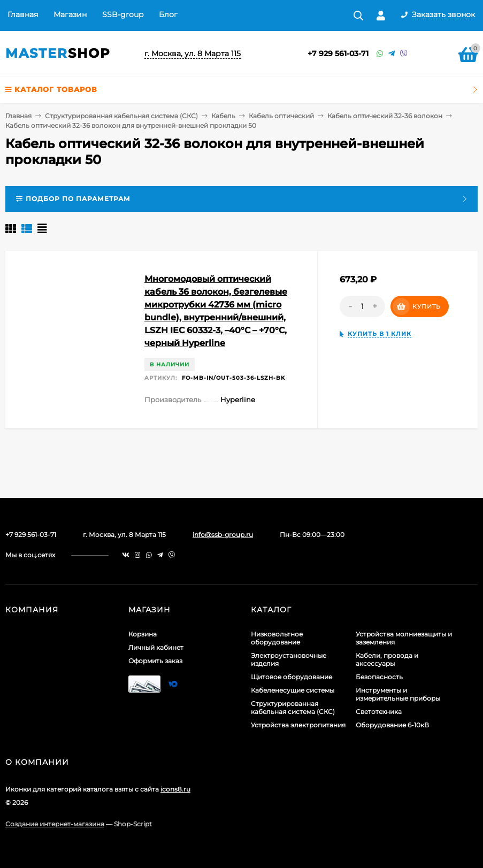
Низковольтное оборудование (277, 638)
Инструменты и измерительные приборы (398, 694)
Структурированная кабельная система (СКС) (121, 116)
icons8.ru (175, 789)
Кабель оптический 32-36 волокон (385, 116)
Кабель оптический (281, 116)
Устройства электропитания (298, 725)
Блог (168, 14)
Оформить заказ (155, 661)
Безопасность (379, 677)
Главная (23, 14)
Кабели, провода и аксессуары (387, 659)
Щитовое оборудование (292, 677)
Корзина (143, 634)
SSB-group (123, 14)
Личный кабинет (156, 647)
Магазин (70, 14)
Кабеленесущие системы (293, 690)
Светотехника (379, 712)
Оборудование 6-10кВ (392, 725)
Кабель (223, 116)
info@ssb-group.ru (223, 535)
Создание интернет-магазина (55, 824)
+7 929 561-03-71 (338, 53)
